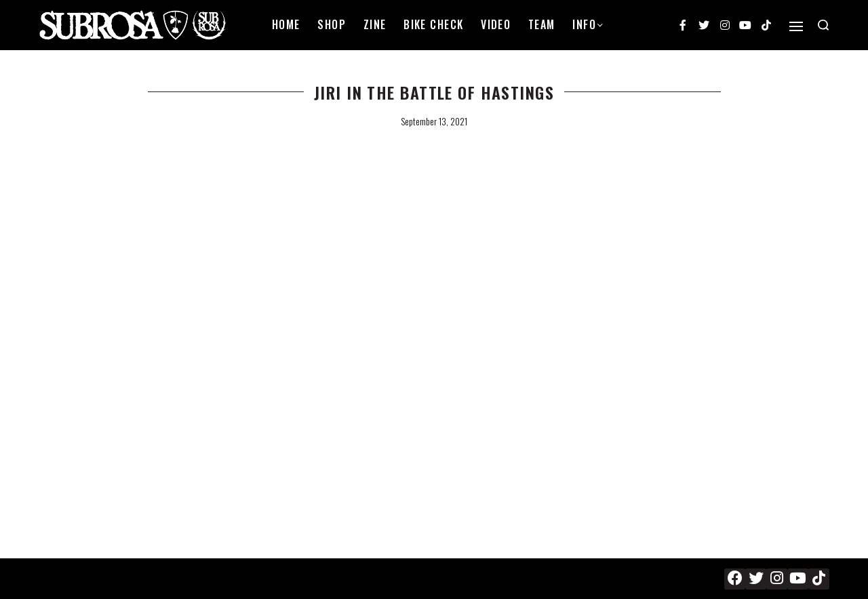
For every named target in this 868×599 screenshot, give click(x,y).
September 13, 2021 (434, 121)
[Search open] (823, 25)
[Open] (796, 26)
